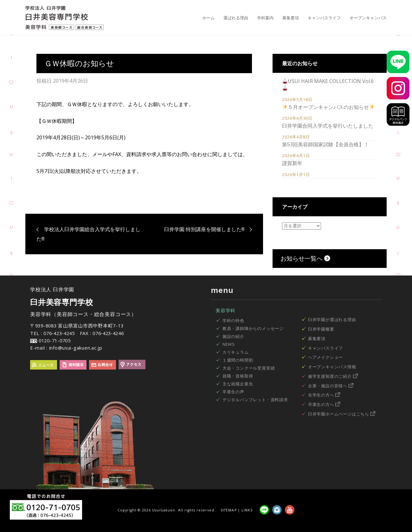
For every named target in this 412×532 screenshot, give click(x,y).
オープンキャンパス (368, 18)
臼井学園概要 (321, 329)
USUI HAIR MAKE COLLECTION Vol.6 (328, 84)
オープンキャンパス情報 (332, 367)
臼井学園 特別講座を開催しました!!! (204, 229)
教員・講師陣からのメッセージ (253, 328)
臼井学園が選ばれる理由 (332, 320)
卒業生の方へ (324, 404)
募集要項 (291, 18)
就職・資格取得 (238, 376)
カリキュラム (236, 352)
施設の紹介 (233, 336)
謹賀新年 (292, 163)
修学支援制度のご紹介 (333, 376)
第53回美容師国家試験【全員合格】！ (325, 144)
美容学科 (225, 310)
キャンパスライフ (324, 18)
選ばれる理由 (236, 18)
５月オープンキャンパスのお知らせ (328, 107)
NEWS (229, 344)
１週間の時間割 (238, 360)
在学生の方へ (324, 395)
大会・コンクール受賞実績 (249, 368)
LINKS (247, 510)
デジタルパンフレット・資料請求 (255, 400)
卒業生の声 (233, 392)
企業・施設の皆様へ (331, 386)
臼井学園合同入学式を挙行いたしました (328, 126)
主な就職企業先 (238, 384)
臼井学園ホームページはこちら (342, 414)
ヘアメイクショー (325, 357)
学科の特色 (233, 320)
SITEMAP (229, 510)
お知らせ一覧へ (305, 258)
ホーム (208, 18)
